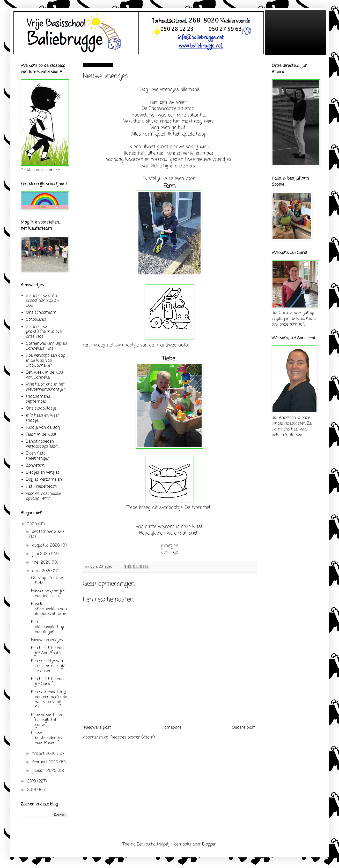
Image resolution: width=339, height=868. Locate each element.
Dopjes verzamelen (44, 480)
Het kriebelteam (41, 487)
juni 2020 (42, 554)
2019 (32, 781)
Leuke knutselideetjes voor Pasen (47, 738)
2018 (32, 790)
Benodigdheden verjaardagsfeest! (42, 444)
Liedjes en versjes (43, 473)
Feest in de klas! (41, 435)
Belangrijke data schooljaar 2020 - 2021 (42, 301)
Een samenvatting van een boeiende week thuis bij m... (49, 700)
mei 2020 (42, 563)
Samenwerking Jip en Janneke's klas (46, 346)
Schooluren (36, 320)
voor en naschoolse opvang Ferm (43, 496)
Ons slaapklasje (41, 409)
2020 (33, 524)
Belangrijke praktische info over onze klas (45, 332)
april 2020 (43, 571)
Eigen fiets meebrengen (38, 456)
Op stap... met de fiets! (47, 581)
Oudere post (243, 728)
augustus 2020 (47, 546)
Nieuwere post (98, 728)
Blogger (209, 844)
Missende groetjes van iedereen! (48, 594)
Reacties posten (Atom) (133, 738)
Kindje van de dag (43, 428)
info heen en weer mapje (43, 418)
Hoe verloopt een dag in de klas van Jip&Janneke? (45, 360)
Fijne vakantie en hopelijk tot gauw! (47, 720)
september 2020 (48, 532)
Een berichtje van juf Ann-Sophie (47, 651)
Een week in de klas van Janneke (45, 375)
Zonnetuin (35, 466)
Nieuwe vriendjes (47, 640)
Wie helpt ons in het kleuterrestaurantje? (45, 387)
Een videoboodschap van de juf (48, 627)
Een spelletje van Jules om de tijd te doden (48, 666)
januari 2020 (45, 771)
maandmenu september (38, 399)
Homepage (172, 728)
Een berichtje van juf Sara (47, 682)
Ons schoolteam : (42, 313)
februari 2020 (46, 762)
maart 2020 (45, 754)
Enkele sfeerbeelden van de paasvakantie (49, 609)
